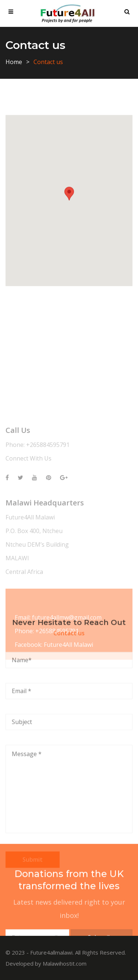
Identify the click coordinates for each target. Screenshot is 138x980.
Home (14, 62)
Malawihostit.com (65, 963)
